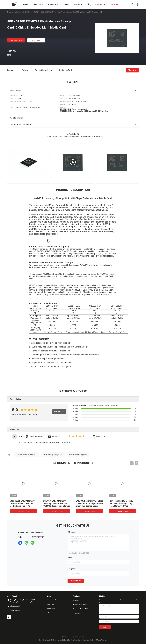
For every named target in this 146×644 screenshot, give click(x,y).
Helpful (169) (101, 436)
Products (17, 12)
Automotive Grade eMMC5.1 (81, 609)
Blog (89, 4)
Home (9, 12)
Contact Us (50, 613)
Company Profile (52, 600)
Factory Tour (50, 604)
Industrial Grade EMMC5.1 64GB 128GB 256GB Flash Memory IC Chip (54, 503)
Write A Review (59, 412)
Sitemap (65, 637)
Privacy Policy (80, 637)
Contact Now (76, 581)
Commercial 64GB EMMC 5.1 (27, 455)
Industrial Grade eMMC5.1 (30, 12)
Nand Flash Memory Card (78, 455)
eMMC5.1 (76, 600)
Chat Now (36, 40)
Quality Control (51, 608)
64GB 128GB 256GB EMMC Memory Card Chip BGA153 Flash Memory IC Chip (22, 503)
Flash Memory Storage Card (53, 455)
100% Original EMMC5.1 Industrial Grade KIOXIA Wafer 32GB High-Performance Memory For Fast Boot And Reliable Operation (89, 506)
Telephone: (72, 569)
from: (70, 558)
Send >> (105, 627)
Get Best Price (16, 40)
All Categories (77, 613)
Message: (72, 532)
